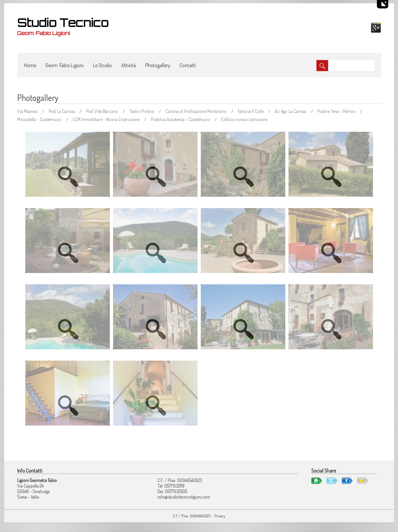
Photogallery (158, 65)
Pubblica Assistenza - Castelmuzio (181, 119)
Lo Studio (102, 65)
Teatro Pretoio (142, 111)
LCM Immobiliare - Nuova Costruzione (107, 119)
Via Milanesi (28, 111)
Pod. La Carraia (62, 111)
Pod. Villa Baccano (103, 111)
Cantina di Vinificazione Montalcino (196, 111)
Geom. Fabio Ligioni (64, 65)
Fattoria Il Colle (251, 111)
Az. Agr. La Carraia (291, 111)
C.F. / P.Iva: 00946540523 (192, 516)
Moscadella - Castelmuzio (40, 119)
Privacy (220, 516)
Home (30, 65)
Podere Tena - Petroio (337, 111)
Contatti (188, 65)
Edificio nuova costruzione (244, 119)
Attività (128, 65)
